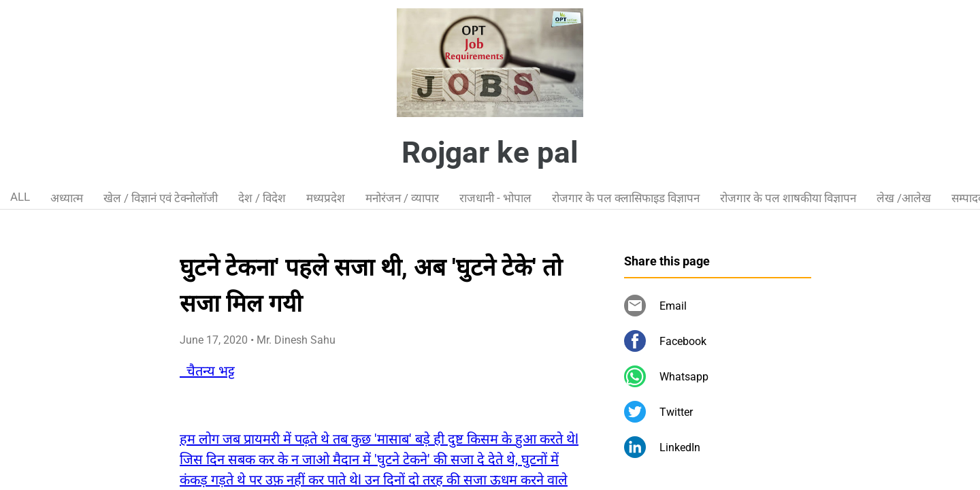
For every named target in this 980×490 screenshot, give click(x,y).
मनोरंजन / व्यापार (402, 198)
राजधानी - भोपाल (495, 198)
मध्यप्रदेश (326, 198)
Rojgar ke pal (490, 152)
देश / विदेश (262, 198)
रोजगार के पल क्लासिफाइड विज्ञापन (626, 198)
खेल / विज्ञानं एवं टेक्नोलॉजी (161, 198)
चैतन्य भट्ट (207, 371)
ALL (20, 197)
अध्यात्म (67, 198)
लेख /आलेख (904, 198)
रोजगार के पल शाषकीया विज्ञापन (788, 198)
